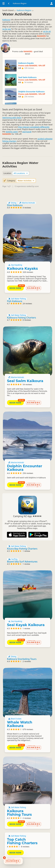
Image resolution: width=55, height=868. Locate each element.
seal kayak (27, 132)
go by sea (7, 29)
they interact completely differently (34, 127)
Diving (12, 203)
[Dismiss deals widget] (4, 858)
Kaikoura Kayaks (22, 268)
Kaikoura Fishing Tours (19, 813)
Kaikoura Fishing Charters (21, 318)
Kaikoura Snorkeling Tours (22, 659)
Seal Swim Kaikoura (25, 381)
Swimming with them (12, 118)
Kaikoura (6, 20)
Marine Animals (27, 203)
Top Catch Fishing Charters (22, 841)
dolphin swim (12, 132)
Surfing (13, 559)
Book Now (15, 288)
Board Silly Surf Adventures (22, 562)
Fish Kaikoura (15, 301)
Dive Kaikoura (15, 205)
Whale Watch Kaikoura (20, 724)
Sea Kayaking (15, 265)
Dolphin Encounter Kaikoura (25, 468)
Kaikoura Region (24, 10)
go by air (47, 31)
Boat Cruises (15, 719)
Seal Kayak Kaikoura (26, 625)
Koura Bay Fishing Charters (22, 549)
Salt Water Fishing (17, 299)
